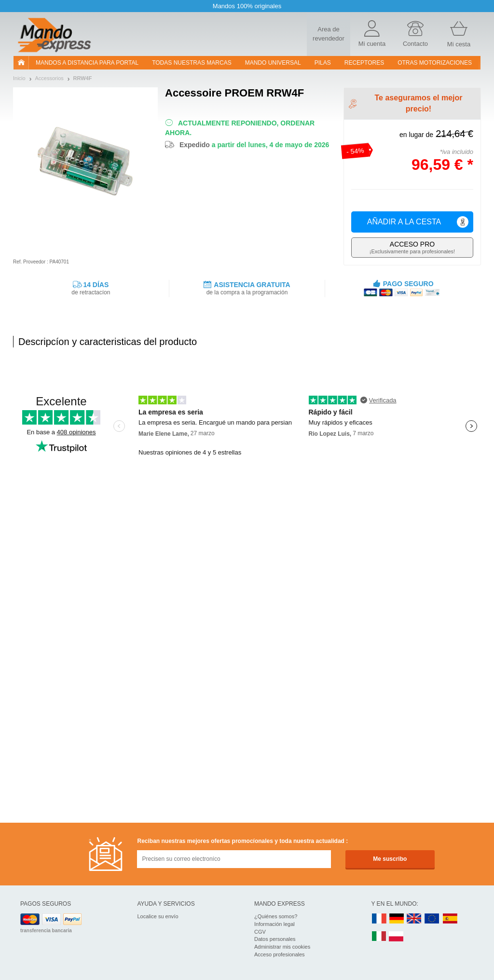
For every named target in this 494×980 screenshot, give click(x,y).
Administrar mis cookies (282, 947)
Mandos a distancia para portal (87, 63)
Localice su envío (158, 916)
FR (379, 919)
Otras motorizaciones (435, 63)
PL (397, 937)
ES (450, 919)
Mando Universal (273, 63)
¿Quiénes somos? (276, 916)
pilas (323, 63)
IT (379, 937)
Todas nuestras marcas (192, 63)
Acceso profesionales (280, 954)
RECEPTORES (364, 63)
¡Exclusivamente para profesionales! (412, 247)
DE (397, 919)
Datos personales (275, 939)
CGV (260, 932)
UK (414, 919)
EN (432, 919)
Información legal (274, 924)
